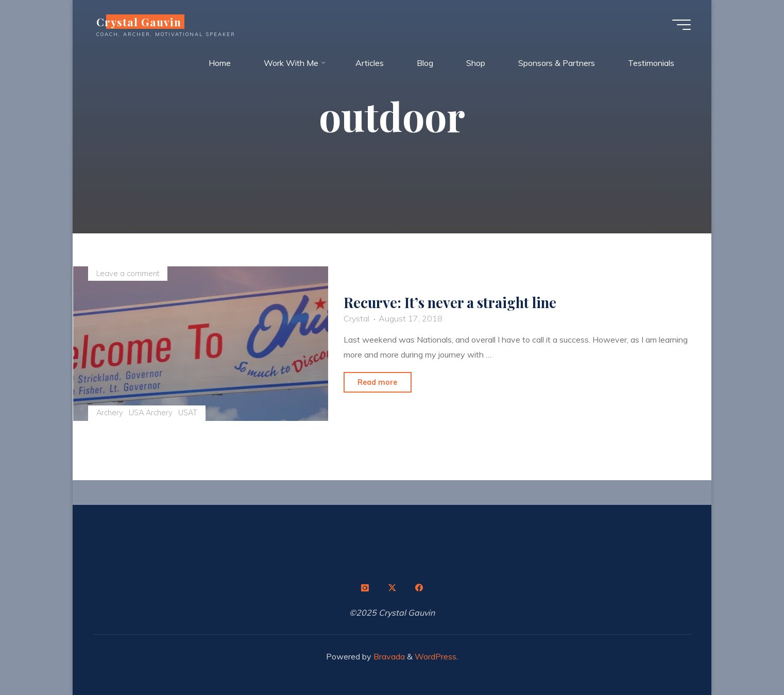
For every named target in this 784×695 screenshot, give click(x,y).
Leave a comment (128, 274)
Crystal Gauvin (139, 22)
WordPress (436, 656)
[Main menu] (681, 25)
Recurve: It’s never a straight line (450, 303)
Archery (110, 413)
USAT (188, 413)
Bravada (388, 656)
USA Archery (151, 413)
